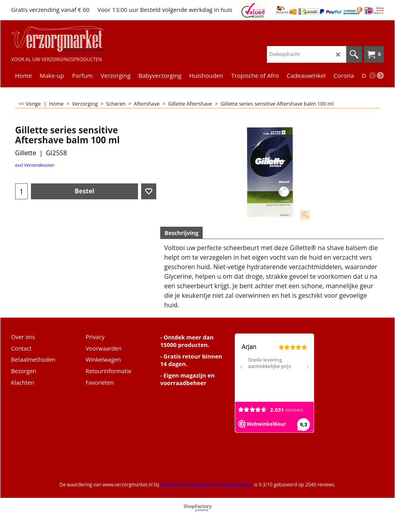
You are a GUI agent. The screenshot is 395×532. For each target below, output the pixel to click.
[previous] (372, 75)
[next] (380, 75)
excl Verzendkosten (35, 165)
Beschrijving (181, 233)
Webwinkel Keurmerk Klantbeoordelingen (206, 485)
